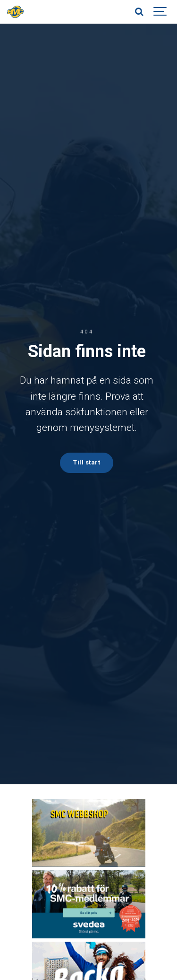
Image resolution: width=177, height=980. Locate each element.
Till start (87, 462)
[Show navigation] (160, 12)
